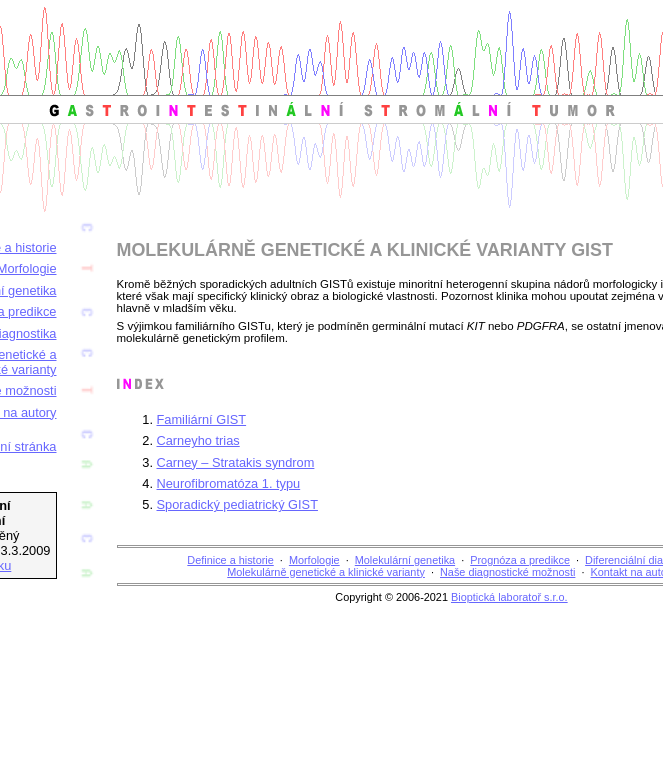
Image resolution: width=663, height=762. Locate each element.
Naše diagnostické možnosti (507, 572)
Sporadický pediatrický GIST (237, 504)
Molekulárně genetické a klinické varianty (326, 572)
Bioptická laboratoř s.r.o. (509, 597)
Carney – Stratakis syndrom (236, 462)
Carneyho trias (198, 440)
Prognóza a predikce (520, 560)
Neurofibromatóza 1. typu (229, 483)
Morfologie (314, 560)
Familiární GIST (202, 419)
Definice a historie (230, 560)
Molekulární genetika (405, 560)
